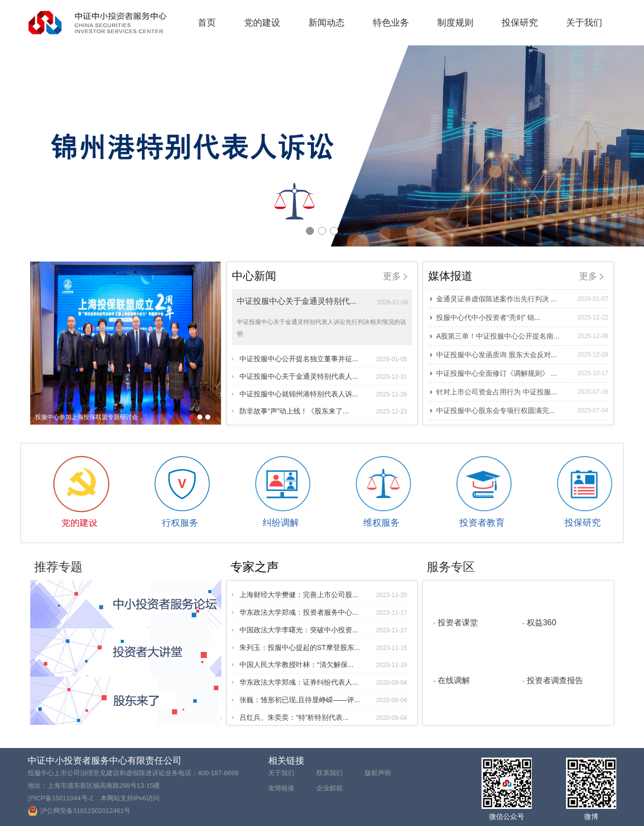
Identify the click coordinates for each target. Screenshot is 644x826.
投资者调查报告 (555, 680)
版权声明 (378, 773)
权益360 (542, 622)
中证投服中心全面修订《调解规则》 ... (522, 373)
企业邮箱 (330, 788)
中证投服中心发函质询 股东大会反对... (522, 355)
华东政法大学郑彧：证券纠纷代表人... (323, 682)
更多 (395, 276)
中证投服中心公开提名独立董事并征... (323, 359)
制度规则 (455, 23)
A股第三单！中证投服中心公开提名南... (522, 336)
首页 (207, 23)
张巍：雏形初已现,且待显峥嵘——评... (323, 700)
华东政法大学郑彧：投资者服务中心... (323, 612)
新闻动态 (327, 23)
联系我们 (330, 773)
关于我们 (584, 23)
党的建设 (262, 23)
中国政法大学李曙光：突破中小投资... (323, 630)
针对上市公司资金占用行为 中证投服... (522, 392)
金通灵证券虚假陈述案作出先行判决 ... (522, 299)
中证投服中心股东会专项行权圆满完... (522, 410)
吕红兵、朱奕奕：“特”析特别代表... (323, 717)
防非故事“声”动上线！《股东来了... (323, 411)
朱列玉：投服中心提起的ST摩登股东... (323, 647)
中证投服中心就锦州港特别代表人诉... (323, 394)
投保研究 (520, 23)
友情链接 (281, 788)
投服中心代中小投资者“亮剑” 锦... (522, 317)
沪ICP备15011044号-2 (60, 798)
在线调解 (454, 680)
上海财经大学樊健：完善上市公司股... (323, 595)
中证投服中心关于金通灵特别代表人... (323, 376)
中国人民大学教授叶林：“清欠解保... (323, 665)
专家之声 (255, 567)
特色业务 (391, 23)
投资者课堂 (458, 622)
